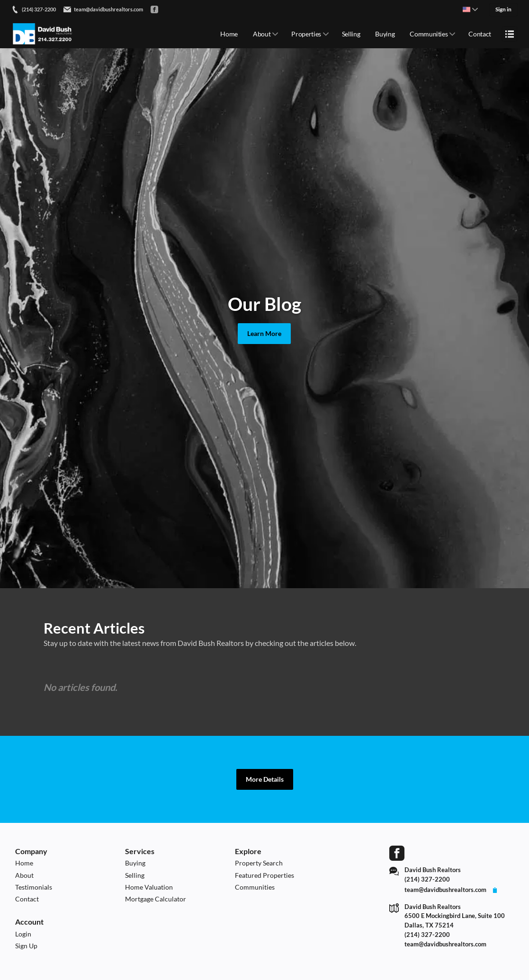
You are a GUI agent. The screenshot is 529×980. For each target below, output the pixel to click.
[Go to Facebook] (154, 9)
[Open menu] (510, 33)
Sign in (503, 9)
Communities (429, 33)
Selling (351, 33)
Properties (306, 33)
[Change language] (470, 9)
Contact (480, 33)
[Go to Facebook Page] (397, 853)
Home (229, 33)
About (262, 33)
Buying (385, 33)
